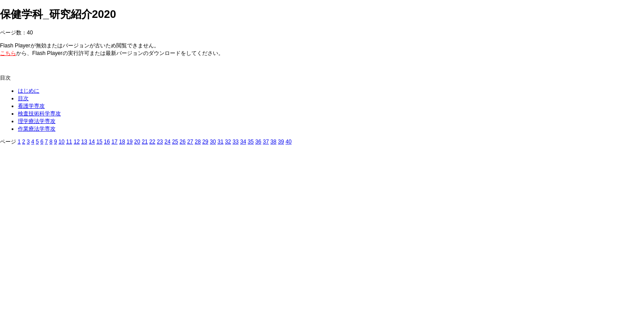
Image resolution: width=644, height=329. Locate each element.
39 (281, 142)
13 (85, 142)
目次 (23, 98)
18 (122, 142)
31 (220, 142)
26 (183, 142)
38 (274, 142)
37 (266, 142)
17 (114, 142)
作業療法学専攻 (37, 129)
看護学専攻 (31, 106)
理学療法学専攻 (37, 121)
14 (92, 142)
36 (258, 142)
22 (153, 142)
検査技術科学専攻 (39, 114)
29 (205, 142)
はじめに (29, 91)
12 (77, 142)
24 (168, 142)
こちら (8, 53)
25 (175, 142)
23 (160, 142)
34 (243, 142)
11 (69, 142)
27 (190, 142)
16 (107, 142)
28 (198, 142)
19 (130, 142)
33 (236, 142)
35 (251, 142)
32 (228, 142)
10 (62, 142)
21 (145, 142)
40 (288, 142)
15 (99, 142)
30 (213, 142)
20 (137, 142)
